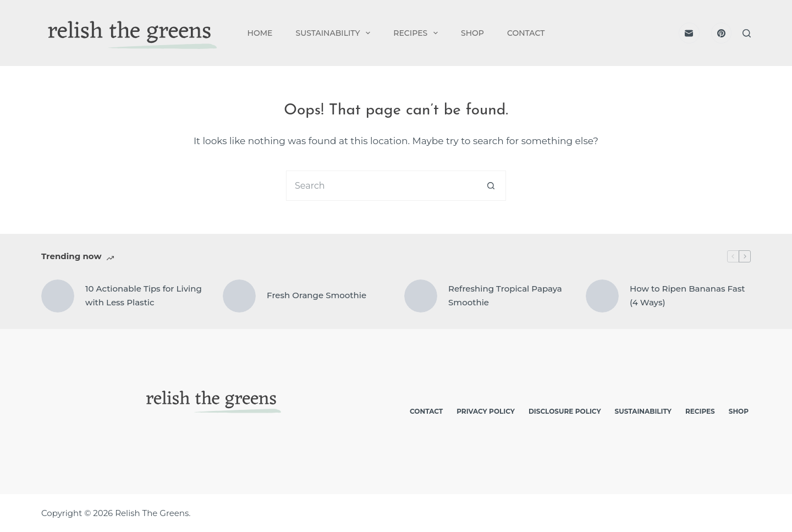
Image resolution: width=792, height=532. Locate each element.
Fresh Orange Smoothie (317, 295)
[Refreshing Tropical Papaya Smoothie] (421, 296)
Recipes (418, 33)
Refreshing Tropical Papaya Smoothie (505, 295)
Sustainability (335, 33)
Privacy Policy (486, 411)
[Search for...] (381, 186)
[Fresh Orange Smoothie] (239, 296)
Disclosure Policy (565, 411)
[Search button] (491, 186)
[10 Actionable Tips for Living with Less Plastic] (58, 296)
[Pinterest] (722, 33)
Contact (526, 33)
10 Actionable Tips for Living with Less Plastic (144, 295)
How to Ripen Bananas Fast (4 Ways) (687, 295)
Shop (472, 33)
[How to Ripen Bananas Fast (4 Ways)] (602, 296)
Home (260, 33)
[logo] (130, 33)
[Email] (689, 33)
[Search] (747, 33)
